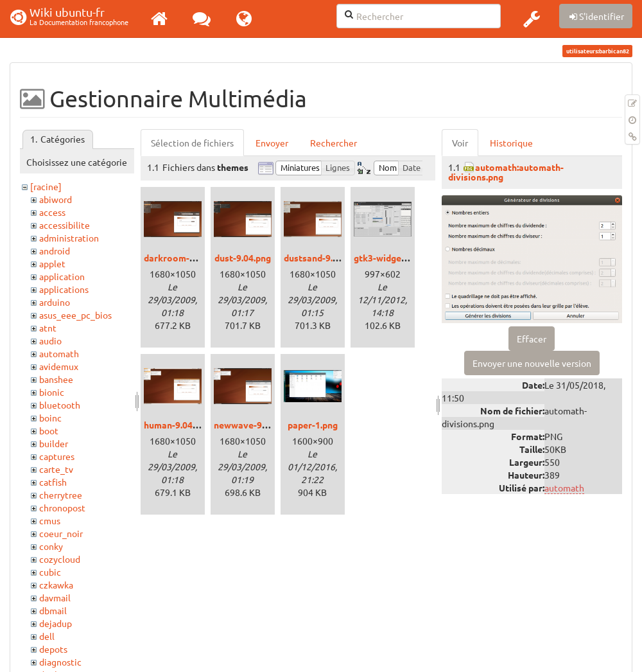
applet (52, 263)
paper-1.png (313, 425)
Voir (460, 143)
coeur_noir (61, 533)
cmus (50, 520)
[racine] (46, 186)
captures (57, 456)
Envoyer (272, 143)
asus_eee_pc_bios (75, 315)
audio (50, 340)
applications (64, 289)
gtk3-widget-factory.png (405, 258)
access (52, 212)
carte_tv (56, 469)
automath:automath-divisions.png (506, 172)
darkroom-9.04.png (184, 258)
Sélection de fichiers (192, 143)
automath (59, 353)
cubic (50, 572)
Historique (511, 143)
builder (54, 443)
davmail (55, 597)
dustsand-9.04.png (322, 258)
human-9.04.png (177, 425)
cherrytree (61, 495)
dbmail (53, 610)
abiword (56, 199)
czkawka (56, 585)
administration (69, 238)
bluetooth (60, 405)
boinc (50, 418)
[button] (532, 19)
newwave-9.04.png (253, 425)
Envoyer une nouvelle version (532, 363)
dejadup (56, 623)
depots (53, 649)
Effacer (532, 339)
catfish (53, 482)
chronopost (62, 508)
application (62, 276)
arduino (55, 302)
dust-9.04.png (243, 258)
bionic (52, 392)
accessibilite (65, 225)
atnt (48, 328)
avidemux (59, 366)
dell (47, 636)
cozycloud (60, 559)
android (55, 251)
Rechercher (334, 143)
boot (49, 430)
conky (51, 546)
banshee (56, 379)
